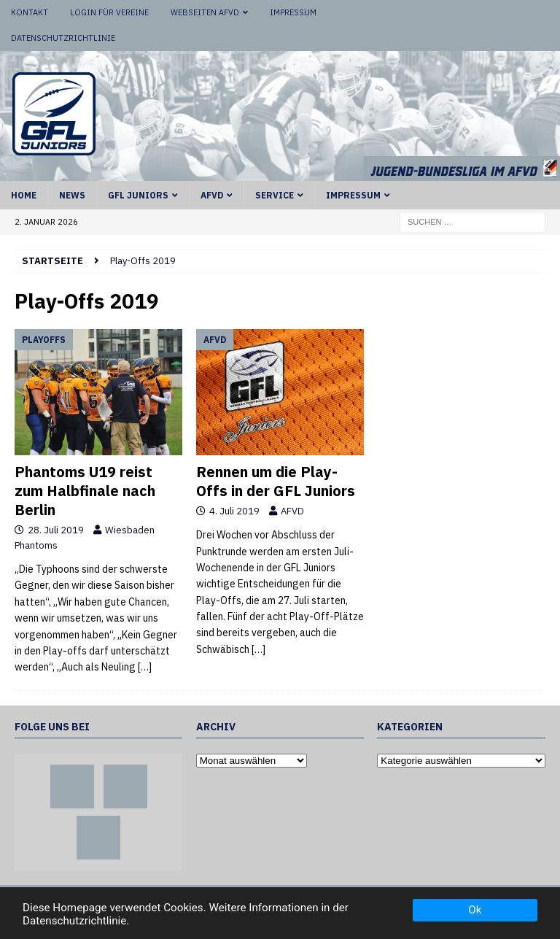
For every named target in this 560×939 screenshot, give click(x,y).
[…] (145, 667)
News (72, 195)
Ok (475, 910)
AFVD (212, 195)
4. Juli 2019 (234, 511)
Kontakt (30, 12)
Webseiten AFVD (205, 12)
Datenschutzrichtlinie (63, 38)
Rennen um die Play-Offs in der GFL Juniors (276, 481)
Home (24, 195)
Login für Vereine (109, 12)
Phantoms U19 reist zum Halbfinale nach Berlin (85, 491)
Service (275, 195)
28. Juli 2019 (56, 530)
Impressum (293, 12)
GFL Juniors (138, 195)
